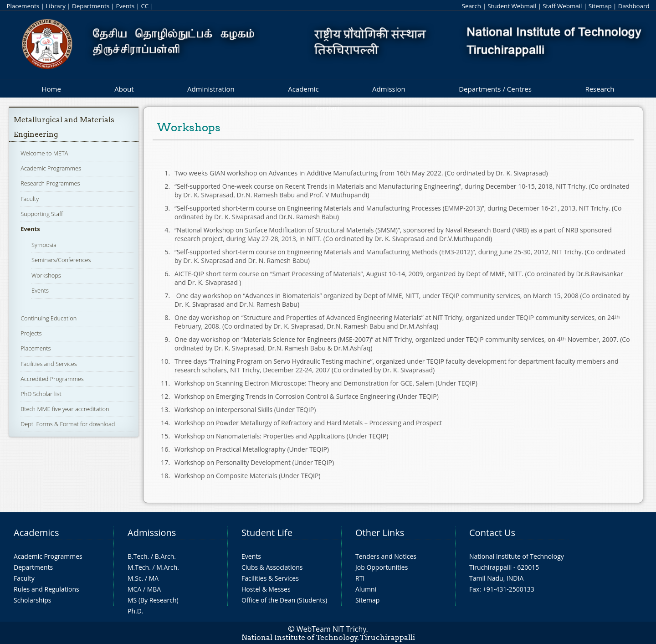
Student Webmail (512, 6)
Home (51, 89)
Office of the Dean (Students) (284, 600)
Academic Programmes (51, 168)
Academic (303, 89)
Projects (31, 333)
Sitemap (600, 6)
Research (600, 89)
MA (154, 578)
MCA (134, 589)
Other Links (380, 533)
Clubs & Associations (272, 567)
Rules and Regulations (46, 589)
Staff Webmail (562, 6)
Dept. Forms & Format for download (68, 424)
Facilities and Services (49, 364)
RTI (360, 578)
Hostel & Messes (266, 589)
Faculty (30, 199)
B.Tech (138, 556)
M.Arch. (168, 567)
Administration (211, 89)
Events (125, 6)
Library (55, 6)
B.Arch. (165, 556)
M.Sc (135, 578)
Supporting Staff (42, 214)
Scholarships (32, 600)
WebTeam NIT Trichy (332, 629)
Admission (389, 89)
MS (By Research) (153, 600)
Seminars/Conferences (61, 260)
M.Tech (138, 567)
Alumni (366, 589)
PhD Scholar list (41, 394)
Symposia (44, 245)
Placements (23, 6)
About (124, 89)
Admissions (152, 533)
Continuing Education (49, 318)
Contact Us (492, 533)
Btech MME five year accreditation (65, 409)
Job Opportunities (382, 567)
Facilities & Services (270, 578)
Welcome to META (44, 153)
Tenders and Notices (386, 556)
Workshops (46, 275)
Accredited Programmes (52, 379)
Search (471, 6)
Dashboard (634, 6)
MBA (154, 589)
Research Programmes (50, 183)
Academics (36, 533)
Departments (91, 6)
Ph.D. (136, 611)
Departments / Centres (495, 89)
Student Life (267, 533)
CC (145, 6)
